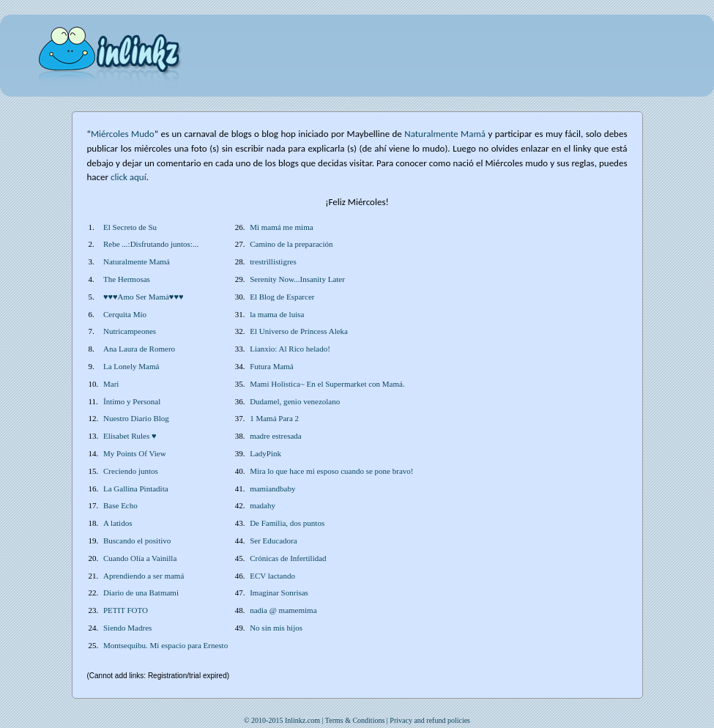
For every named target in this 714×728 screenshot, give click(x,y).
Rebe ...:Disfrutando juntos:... (151, 244)
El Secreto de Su (130, 227)
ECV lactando (272, 576)
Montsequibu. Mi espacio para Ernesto (166, 645)
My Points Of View (135, 453)
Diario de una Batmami (141, 593)
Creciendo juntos (131, 471)
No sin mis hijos (276, 628)
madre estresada (276, 436)
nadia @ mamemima (283, 610)
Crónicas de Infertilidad (288, 558)
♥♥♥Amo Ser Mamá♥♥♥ (143, 297)
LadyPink (265, 453)
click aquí (129, 177)
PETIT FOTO (126, 610)
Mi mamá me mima (281, 227)
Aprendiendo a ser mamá (144, 576)
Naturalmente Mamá (137, 261)
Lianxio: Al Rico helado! (290, 349)
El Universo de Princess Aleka (299, 331)
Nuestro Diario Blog (136, 418)
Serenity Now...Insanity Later (297, 279)
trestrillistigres (273, 261)
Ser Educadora (273, 541)
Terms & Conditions (355, 720)
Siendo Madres (127, 628)
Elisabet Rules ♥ (130, 436)
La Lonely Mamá (131, 366)
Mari (111, 384)
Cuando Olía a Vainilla (140, 558)
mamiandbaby (272, 489)
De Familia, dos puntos (287, 523)
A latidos (118, 523)
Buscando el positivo (137, 541)
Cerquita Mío (125, 314)
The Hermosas (127, 279)
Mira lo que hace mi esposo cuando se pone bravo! (331, 471)
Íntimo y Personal (132, 401)
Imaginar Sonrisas (279, 593)
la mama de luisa (277, 314)
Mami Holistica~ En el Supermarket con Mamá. (327, 384)
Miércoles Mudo (123, 134)
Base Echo (120, 505)
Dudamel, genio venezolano (295, 401)
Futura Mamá (272, 366)
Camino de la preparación (291, 244)
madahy (263, 505)
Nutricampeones (130, 331)
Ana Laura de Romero (139, 349)
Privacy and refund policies (430, 720)
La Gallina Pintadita (136, 489)
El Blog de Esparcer (282, 297)
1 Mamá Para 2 (274, 418)
